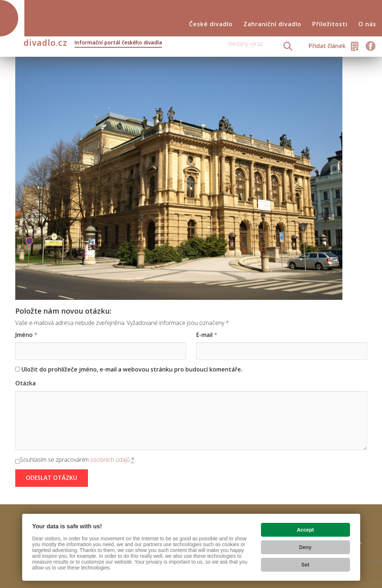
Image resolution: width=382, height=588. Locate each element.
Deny (305, 547)
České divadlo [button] (211, 24)
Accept (305, 530)
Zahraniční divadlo (272, 24)
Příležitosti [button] (330, 24)
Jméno (24, 335)
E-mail (204, 335)
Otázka (25, 383)
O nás (367, 24)
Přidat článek (327, 46)
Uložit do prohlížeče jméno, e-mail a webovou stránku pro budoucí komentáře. (132, 369)
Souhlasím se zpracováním (77, 460)
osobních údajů (110, 460)
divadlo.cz (93, 43)
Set (305, 565)
